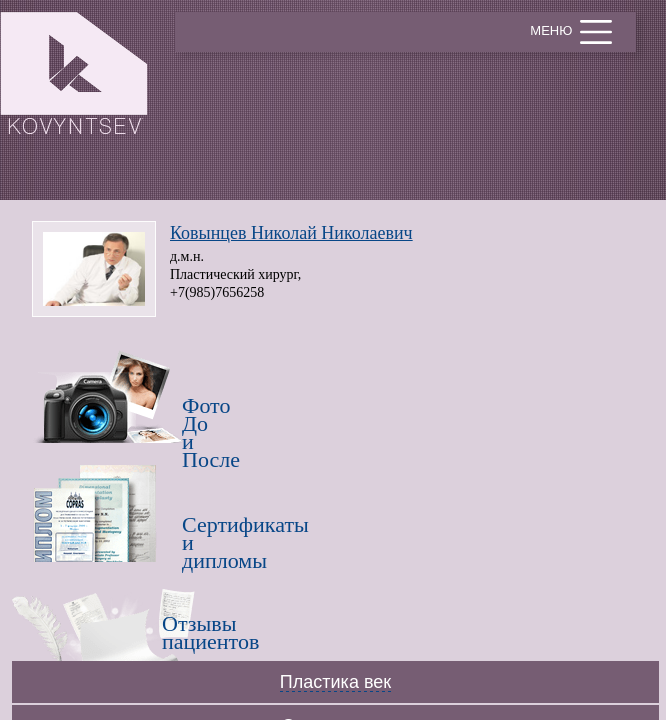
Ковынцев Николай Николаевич (291, 233)
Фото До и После (201, 418)
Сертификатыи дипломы (201, 537)
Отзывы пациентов (181, 632)
